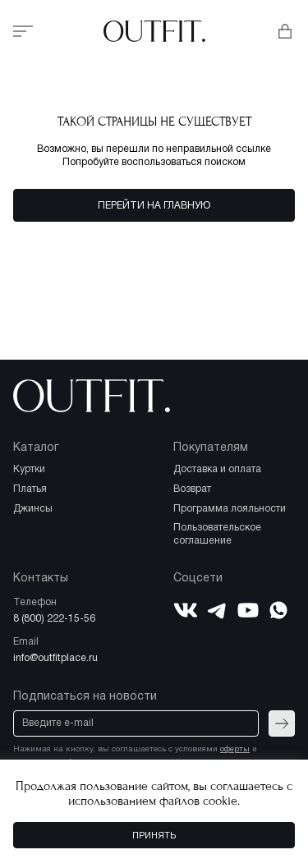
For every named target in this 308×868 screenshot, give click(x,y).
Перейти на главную (154, 206)
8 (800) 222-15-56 (54, 619)
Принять (154, 836)
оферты (235, 749)
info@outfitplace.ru (55, 658)
